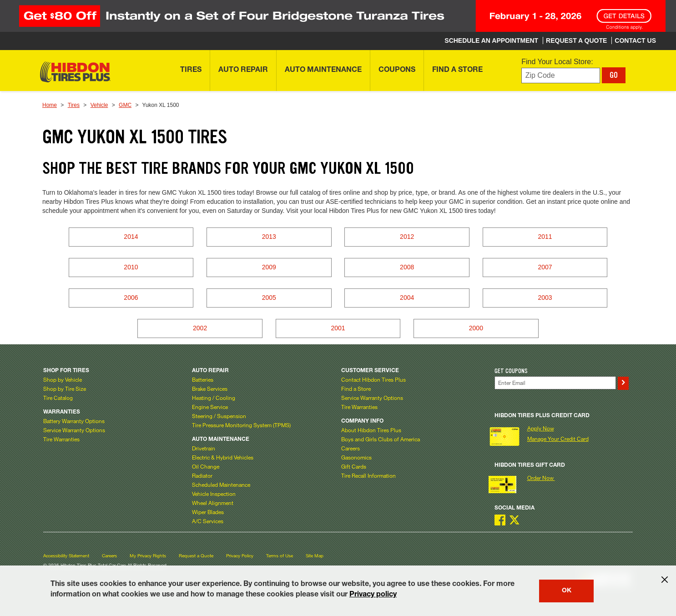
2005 (269, 298)
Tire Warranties (61, 439)
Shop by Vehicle (63, 379)
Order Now (541, 478)
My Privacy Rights (148, 556)
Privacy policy (373, 595)
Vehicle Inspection (214, 494)
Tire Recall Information (368, 475)
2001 (338, 328)
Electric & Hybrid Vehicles (223, 457)
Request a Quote (196, 556)
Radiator (202, 475)
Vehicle (99, 105)
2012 (407, 237)
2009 (269, 267)
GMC (125, 105)
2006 (131, 298)
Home (50, 105)
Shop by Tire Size (65, 389)
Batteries (203, 379)
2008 (407, 267)
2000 (476, 328)
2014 (131, 237)
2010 (131, 267)
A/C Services (208, 521)
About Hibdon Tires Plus (371, 430)
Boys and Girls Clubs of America (381, 439)
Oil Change (206, 466)
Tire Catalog (58, 398)
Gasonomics (356, 457)
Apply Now (541, 428)
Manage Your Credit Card (558, 439)
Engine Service (210, 407)
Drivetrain (204, 448)
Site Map (315, 556)
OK (567, 591)
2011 (545, 237)
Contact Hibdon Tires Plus (373, 379)
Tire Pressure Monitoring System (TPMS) (241, 425)
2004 (407, 298)
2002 (200, 328)
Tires (74, 105)
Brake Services (210, 389)
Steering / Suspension (219, 416)
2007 (545, 267)
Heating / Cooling (214, 398)
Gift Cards (354, 466)
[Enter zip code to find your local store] (561, 76)
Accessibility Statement (66, 556)
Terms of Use (280, 556)
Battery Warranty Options (74, 421)
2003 (545, 298)
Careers (351, 448)
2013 (269, 237)
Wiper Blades (208, 512)
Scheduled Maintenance (221, 485)
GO (614, 75)
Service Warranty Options (74, 430)
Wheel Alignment (213, 503)
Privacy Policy (240, 556)
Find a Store (356, 389)
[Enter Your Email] (555, 383)
